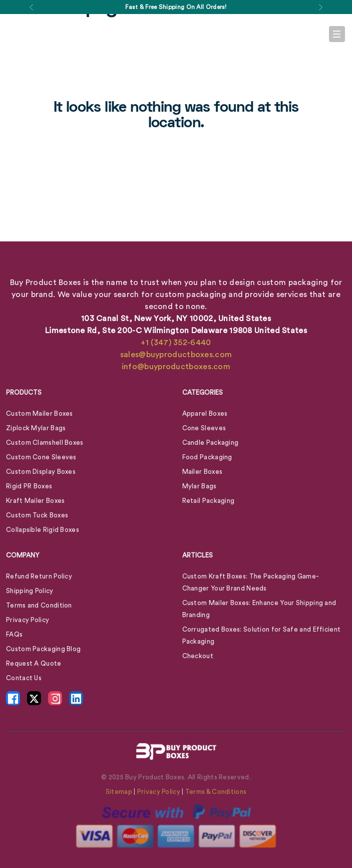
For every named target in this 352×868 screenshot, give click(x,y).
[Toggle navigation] (337, 34)
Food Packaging (207, 457)
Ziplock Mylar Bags (36, 428)
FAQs (14, 634)
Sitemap (119, 792)
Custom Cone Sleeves (41, 457)
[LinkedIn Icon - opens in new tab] (76, 698)
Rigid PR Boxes (29, 486)
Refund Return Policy (39, 576)
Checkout (198, 656)
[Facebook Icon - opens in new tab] (13, 698)
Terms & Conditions (216, 792)
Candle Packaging (211, 443)
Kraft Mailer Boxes (35, 501)
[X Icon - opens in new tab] (34, 698)
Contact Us (24, 678)
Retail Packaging (209, 501)
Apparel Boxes (205, 413)
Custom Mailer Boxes (40, 413)
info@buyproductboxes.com (176, 367)
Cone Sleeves (204, 428)
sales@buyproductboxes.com (176, 355)
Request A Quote (34, 663)
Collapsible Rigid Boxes (43, 530)
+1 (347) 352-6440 (176, 343)
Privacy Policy (28, 620)
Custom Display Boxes (41, 472)
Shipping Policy (30, 591)
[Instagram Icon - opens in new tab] (55, 698)
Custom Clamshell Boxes (45, 443)
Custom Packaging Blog (43, 649)
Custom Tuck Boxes (37, 515)
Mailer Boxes (203, 472)
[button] (32, 7)
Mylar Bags (200, 486)
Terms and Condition (39, 605)
